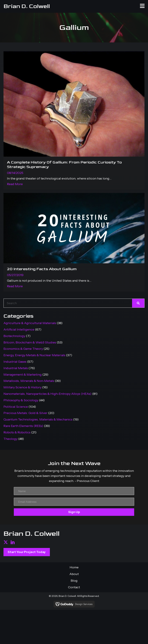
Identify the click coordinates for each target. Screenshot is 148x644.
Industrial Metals (16, 368)
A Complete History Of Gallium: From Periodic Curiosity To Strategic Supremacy (64, 165)
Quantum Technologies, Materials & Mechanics (38, 419)
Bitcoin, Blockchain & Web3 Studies (30, 342)
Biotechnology (14, 336)
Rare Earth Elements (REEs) (23, 426)
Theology (10, 439)
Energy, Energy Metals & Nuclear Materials (34, 355)
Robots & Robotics (17, 432)
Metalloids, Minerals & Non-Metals (29, 381)
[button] (6, 542)
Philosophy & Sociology (21, 400)
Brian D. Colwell (27, 6)
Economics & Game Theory (23, 349)
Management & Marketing (23, 375)
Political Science (16, 407)
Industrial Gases (15, 362)
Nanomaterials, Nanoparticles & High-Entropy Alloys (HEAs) (47, 394)
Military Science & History (22, 387)
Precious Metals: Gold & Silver (25, 413)
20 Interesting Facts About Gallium (42, 269)
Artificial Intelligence (19, 330)
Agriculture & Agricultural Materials (30, 323)
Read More (15, 184)
